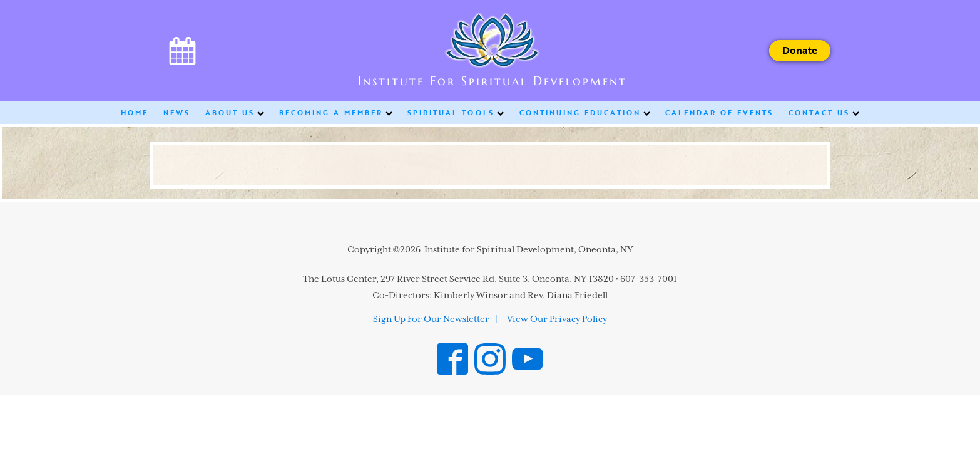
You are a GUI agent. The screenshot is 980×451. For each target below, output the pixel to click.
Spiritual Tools (456, 112)
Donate (800, 50)
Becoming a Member (336, 112)
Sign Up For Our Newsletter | (435, 319)
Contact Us (824, 112)
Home (135, 112)
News (177, 112)
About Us (235, 112)
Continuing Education (585, 112)
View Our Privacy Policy (557, 319)
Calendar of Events (719, 112)
